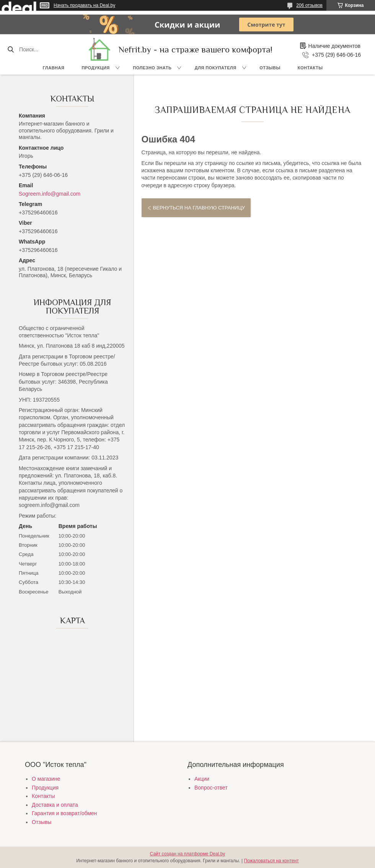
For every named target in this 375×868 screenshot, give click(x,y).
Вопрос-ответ (211, 788)
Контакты (310, 68)
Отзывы (270, 68)
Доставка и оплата (55, 805)
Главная (54, 68)
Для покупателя (216, 68)
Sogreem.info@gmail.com (50, 194)
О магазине (46, 779)
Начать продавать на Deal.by (84, 5)
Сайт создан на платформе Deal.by (188, 854)
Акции (202, 779)
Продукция (95, 68)
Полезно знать (152, 68)
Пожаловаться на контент (271, 861)
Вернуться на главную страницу (199, 208)
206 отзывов (309, 5)
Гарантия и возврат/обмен (64, 813)
